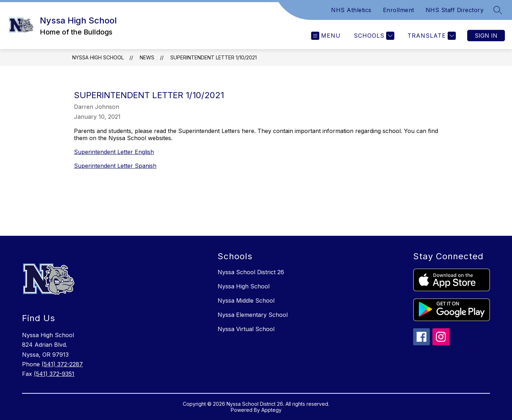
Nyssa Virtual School (246, 329)
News (147, 57)
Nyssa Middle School (246, 301)
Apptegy (271, 410)
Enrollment (399, 10)
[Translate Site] (431, 36)
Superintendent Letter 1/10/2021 (214, 57)
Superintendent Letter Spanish (115, 166)
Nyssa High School (98, 57)
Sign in (486, 36)
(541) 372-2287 (62, 364)
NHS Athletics (351, 10)
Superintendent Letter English (114, 152)
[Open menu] (326, 36)
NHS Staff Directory (455, 10)
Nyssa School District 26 (251, 272)
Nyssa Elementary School (253, 315)
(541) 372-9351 (54, 374)
